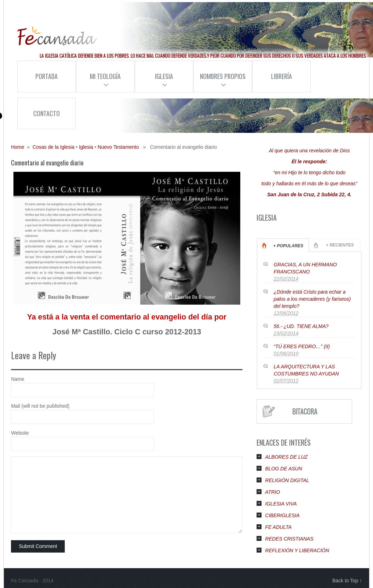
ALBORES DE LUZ (286, 457)
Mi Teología (98, 82)
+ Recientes (340, 245)
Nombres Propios (220, 82)
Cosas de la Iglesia (53, 147)
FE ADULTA (278, 527)
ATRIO (272, 492)
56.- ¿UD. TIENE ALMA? (301, 326)
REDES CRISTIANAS (289, 539)
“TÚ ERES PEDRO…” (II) (302, 346)
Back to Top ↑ (347, 581)
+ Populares (288, 246)
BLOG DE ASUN (284, 469)
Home (18, 147)
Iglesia (154, 82)
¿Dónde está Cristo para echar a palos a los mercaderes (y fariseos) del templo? (312, 299)
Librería (282, 76)
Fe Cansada (57, 36)
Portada (47, 76)
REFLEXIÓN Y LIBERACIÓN (297, 550)
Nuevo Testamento (118, 147)
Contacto (47, 113)
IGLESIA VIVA (281, 504)
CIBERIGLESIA (282, 515)
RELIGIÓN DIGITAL (287, 480)
